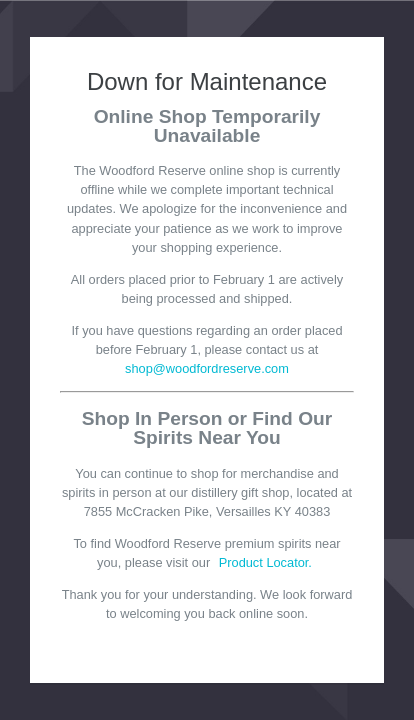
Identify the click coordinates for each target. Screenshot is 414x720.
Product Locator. (265, 562)
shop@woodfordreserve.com (207, 368)
